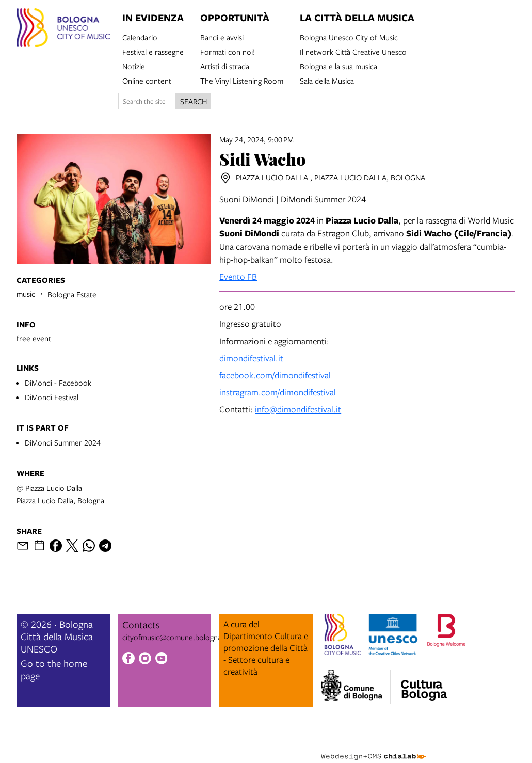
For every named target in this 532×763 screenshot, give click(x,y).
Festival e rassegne (153, 51)
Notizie (134, 66)
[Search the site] (147, 101)
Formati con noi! (228, 51)
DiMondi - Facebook (58, 383)
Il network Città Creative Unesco (353, 51)
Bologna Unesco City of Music (349, 37)
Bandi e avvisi (222, 37)
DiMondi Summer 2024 (63, 442)
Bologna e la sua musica (338, 66)
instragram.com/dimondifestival (278, 392)
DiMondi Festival (52, 397)
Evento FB (238, 276)
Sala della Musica (327, 80)
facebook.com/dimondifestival (275, 375)
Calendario (140, 37)
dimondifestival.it (251, 358)
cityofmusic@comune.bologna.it (175, 637)
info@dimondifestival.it (298, 409)
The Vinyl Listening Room (242, 80)
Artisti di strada (225, 66)
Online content (147, 80)
